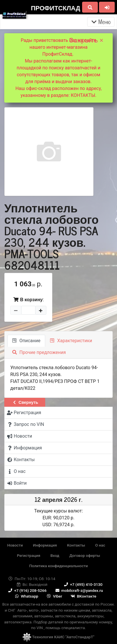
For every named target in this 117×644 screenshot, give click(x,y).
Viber (54, 596)
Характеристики (71, 341)
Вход (55, 555)
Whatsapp (26, 596)
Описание (26, 341)
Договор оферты (85, 555)
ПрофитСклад (55, 8)
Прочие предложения (39, 352)
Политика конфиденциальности (58, 566)
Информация (45, 545)
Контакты (76, 545)
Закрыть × (86, 40)
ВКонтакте (83, 596)
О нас (100, 545)
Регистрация (29, 555)
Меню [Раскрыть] (101, 22)
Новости (15, 545)
